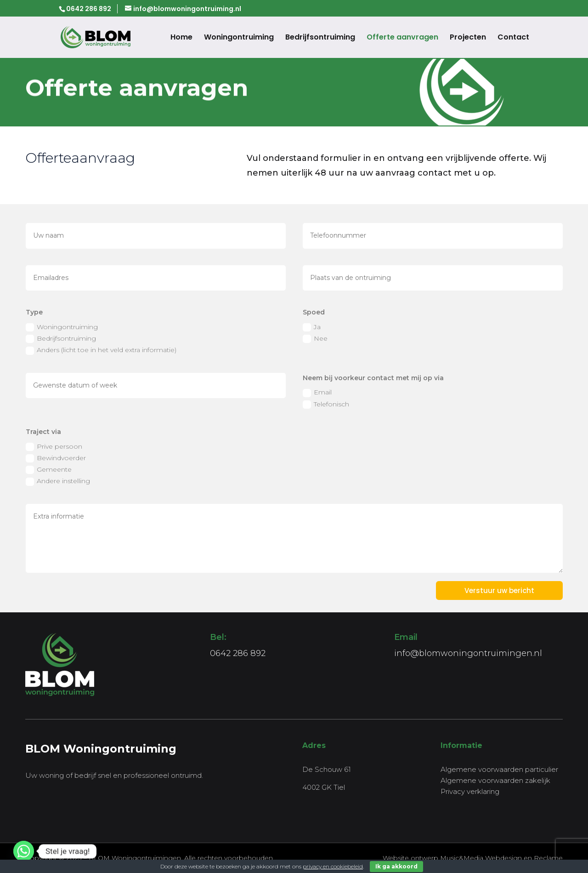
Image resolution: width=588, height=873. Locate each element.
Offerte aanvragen (402, 38)
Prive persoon (54, 447)
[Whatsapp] (24, 851)
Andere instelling (58, 481)
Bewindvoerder (56, 458)
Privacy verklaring (470, 791)
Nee (315, 339)
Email (317, 392)
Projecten (468, 38)
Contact (513, 38)
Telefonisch (326, 404)
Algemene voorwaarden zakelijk (495, 780)
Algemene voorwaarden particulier (499, 769)
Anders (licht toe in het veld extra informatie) (101, 350)
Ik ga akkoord (396, 866)
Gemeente (49, 470)
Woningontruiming (239, 38)
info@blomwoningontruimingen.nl (468, 653)
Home (181, 38)
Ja (312, 327)
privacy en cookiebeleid (333, 866)
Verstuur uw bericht (499, 591)
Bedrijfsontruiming (320, 38)
